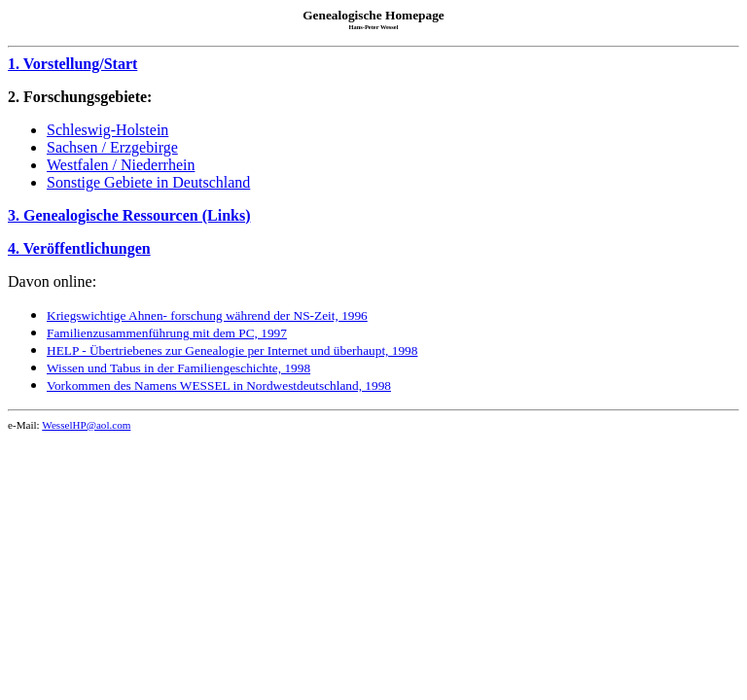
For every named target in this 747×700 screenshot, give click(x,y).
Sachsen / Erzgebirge (112, 147)
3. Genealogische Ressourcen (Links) (129, 215)
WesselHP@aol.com (86, 425)
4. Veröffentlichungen (79, 248)
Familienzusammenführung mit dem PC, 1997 (167, 333)
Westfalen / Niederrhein (121, 165)
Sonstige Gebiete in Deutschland (148, 182)
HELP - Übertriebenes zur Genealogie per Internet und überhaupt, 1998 (232, 350)
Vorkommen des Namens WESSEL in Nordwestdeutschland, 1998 (219, 385)
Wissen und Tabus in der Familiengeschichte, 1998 (178, 368)
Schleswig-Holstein (107, 130)
